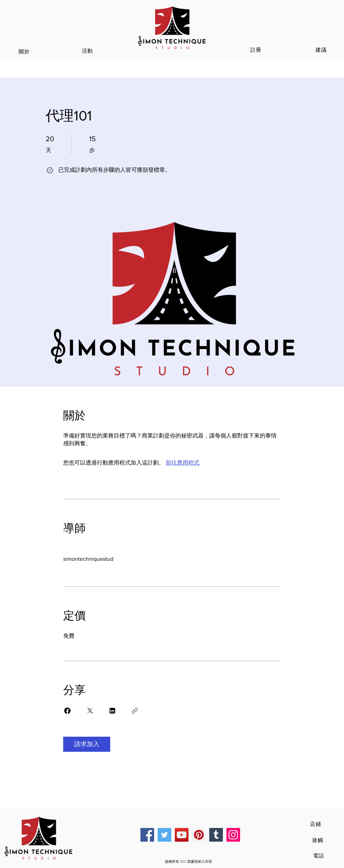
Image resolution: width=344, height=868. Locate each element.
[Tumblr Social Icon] (216, 835)
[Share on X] (90, 711)
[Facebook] (147, 835)
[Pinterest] (199, 835)
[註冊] (257, 50)
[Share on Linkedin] (112, 711)
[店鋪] (316, 824)
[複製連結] (135, 711)
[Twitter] (164, 835)
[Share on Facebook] (67, 711)
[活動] (88, 51)
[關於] (25, 52)
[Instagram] (233, 835)
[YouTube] (182, 835)
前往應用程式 (183, 463)
